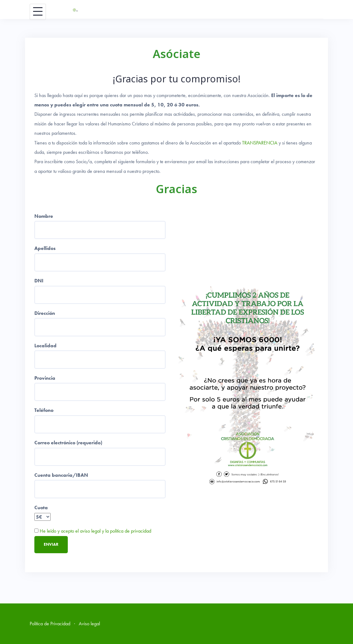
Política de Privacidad (50, 624)
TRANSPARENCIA (260, 143)
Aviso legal (89, 624)
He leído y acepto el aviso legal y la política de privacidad (95, 531)
